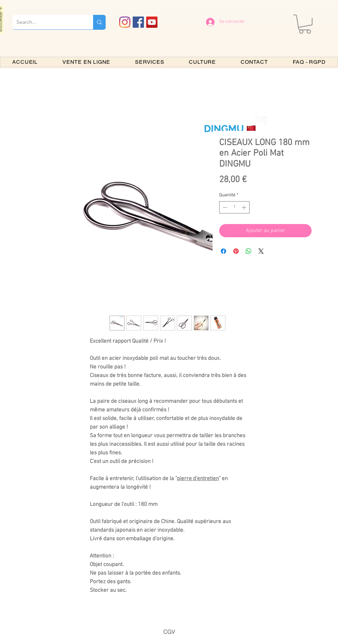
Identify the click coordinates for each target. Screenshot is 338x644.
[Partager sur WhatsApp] (249, 251)
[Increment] (244, 207)
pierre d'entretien (198, 479)
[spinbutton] (234, 207)
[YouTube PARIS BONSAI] (152, 22)
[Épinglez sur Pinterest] (236, 251)
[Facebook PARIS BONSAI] (138, 22)
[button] (305, 24)
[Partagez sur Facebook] (223, 251)
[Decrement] (224, 207)
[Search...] (48, 22)
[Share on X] (261, 251)
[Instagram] (125, 22)
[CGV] (169, 631)
